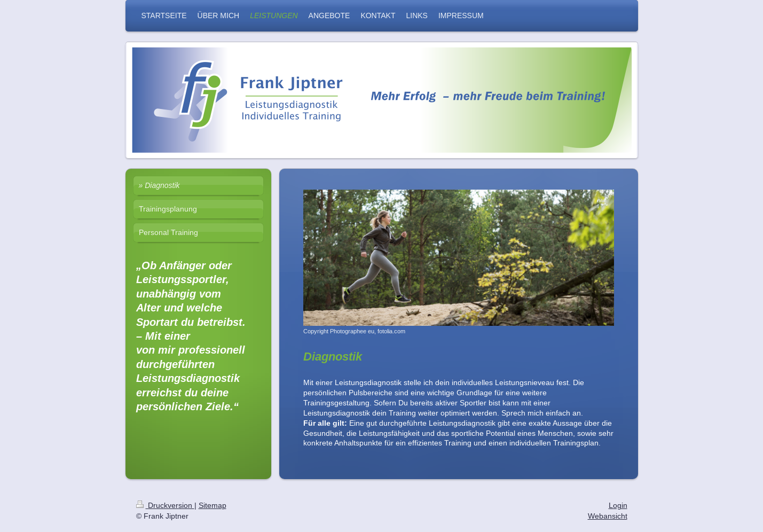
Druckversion (165, 505)
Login (618, 505)
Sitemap (213, 505)
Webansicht (608, 516)
